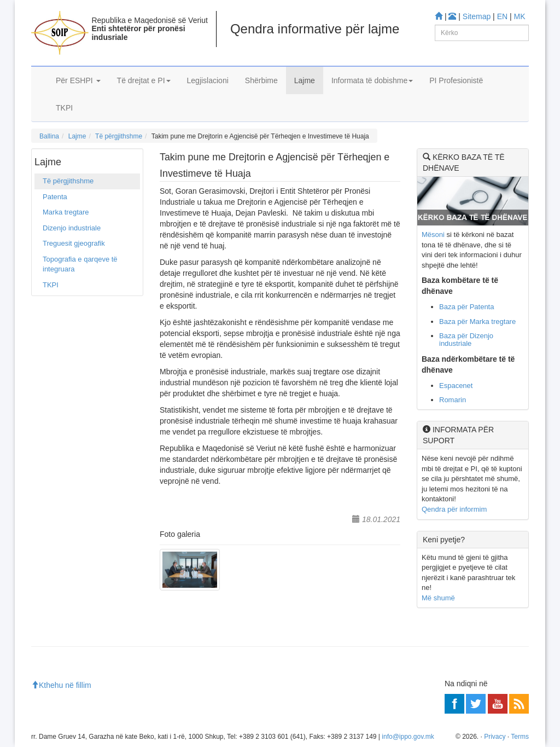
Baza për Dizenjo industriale (466, 340)
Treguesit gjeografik (74, 243)
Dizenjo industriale (72, 228)
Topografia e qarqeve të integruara (80, 264)
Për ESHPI (78, 80)
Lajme (305, 80)
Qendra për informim (454, 509)
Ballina (49, 136)
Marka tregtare (66, 212)
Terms (520, 737)
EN (502, 16)
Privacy (495, 737)
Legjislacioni (208, 80)
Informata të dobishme (372, 80)
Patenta (55, 197)
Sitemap (477, 16)
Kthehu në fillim (61, 685)
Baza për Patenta (466, 307)
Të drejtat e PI (144, 80)
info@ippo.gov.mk (408, 737)
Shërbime (261, 80)
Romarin (453, 400)
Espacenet (456, 386)
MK (520, 16)
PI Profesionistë (456, 80)
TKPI (64, 108)
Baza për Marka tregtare (477, 322)
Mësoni (433, 234)
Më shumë (438, 598)
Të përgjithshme (119, 136)
